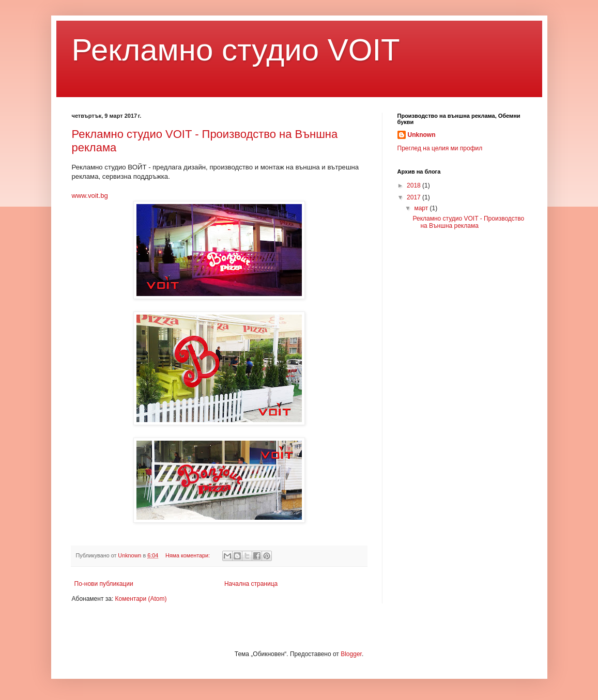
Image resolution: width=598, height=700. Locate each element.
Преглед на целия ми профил (440, 148)
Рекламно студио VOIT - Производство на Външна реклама (468, 222)
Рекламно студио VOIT (236, 50)
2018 (415, 185)
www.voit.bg (90, 196)
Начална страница (251, 584)
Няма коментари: (188, 555)
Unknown (422, 135)
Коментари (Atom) (141, 599)
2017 (415, 197)
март (422, 208)
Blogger (351, 654)
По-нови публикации (104, 584)
